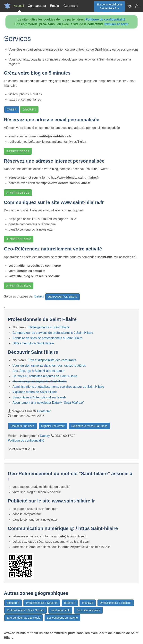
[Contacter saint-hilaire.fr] (137, 6)
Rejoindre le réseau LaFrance (89, 426)
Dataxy (39, 296)
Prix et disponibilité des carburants (52, 360)
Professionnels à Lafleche (116, 603)
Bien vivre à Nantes (88, 610)
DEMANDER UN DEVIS (63, 297)
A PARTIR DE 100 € (19, 239)
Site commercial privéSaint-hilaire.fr (109, 6)
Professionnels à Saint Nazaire (25, 610)
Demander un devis (23, 426)
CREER (12, 110)
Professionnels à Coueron (42, 603)
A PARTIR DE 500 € (19, 286)
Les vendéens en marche (62, 618)
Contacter (44, 411)
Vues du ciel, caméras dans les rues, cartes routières (49, 366)
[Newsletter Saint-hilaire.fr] (129, 6)
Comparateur (37, 6)
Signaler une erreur (53, 426)
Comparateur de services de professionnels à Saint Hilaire (53, 333)
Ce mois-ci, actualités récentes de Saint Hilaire (45, 376)
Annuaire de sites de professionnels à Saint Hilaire (47, 338)
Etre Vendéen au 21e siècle (24, 618)
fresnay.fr (88, 603)
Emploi (55, 6)
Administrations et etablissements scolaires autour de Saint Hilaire (58, 387)
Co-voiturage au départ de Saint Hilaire (40, 381)
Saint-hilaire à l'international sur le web (39, 397)
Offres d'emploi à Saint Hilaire (33, 343)
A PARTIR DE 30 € (18, 151)
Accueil (19, 6)
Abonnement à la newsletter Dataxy (48, 403)
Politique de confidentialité (105, 19)
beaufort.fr (13, 603)
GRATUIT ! (29, 110)
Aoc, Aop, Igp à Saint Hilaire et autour (39, 371)
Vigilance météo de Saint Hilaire (35, 392)
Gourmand (71, 6)
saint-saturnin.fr (60, 610)
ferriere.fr (70, 603)
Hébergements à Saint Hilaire (49, 327)
